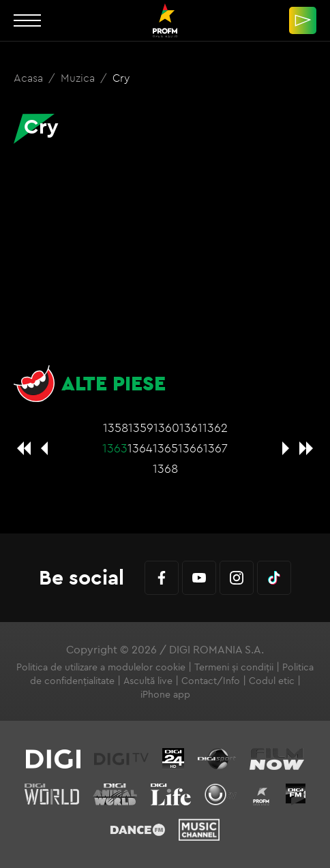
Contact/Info (211, 681)
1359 (141, 428)
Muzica (79, 78)
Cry (121, 78)
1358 (116, 428)
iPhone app (165, 694)
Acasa (30, 78)
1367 (215, 448)
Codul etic (272, 681)
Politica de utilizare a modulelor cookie (101, 667)
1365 (165, 448)
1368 (165, 468)
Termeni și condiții (234, 667)
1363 (115, 448)
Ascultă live (148, 681)
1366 (191, 448)
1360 (166, 428)
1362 (215, 428)
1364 (140, 448)
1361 (191, 428)
